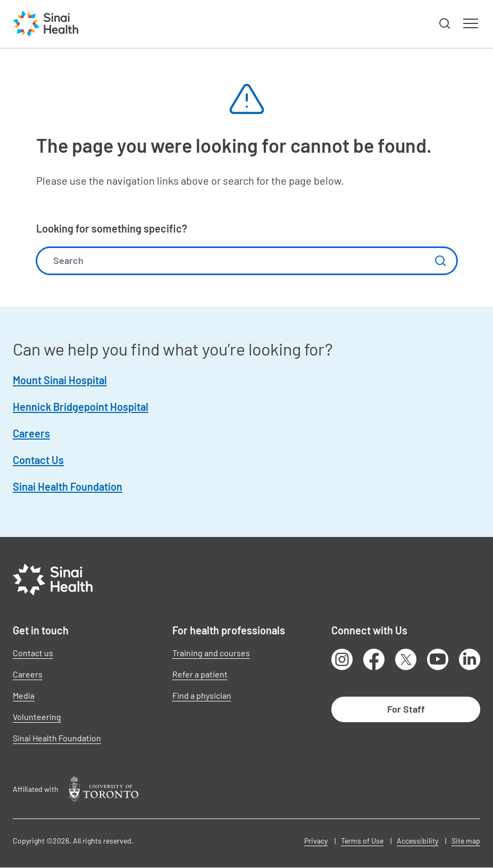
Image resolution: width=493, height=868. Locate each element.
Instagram (342, 659)
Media (24, 695)
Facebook (374, 659)
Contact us (33, 653)
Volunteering (37, 717)
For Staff (406, 709)
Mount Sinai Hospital (60, 380)
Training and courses (211, 653)
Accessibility (417, 841)
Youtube (438, 659)
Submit (440, 261)
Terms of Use (362, 841)
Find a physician (202, 695)
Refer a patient (200, 674)
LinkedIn (470, 659)
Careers (31, 433)
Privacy (316, 841)
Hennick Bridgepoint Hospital (81, 407)
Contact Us (38, 460)
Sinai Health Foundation (68, 486)
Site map (466, 841)
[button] (445, 24)
